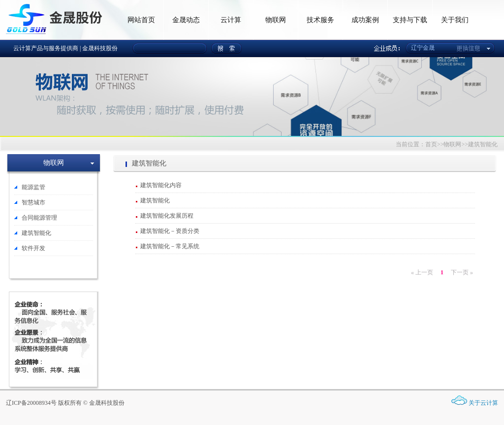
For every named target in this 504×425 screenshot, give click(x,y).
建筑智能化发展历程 (167, 216)
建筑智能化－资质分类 (170, 231)
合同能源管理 (39, 218)
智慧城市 (33, 202)
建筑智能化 (36, 233)
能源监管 (33, 187)
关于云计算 (483, 403)
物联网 (276, 20)
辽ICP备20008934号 (31, 403)
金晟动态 (186, 20)
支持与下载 (410, 20)
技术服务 (320, 20)
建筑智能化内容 (161, 185)
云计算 (231, 20)
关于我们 (455, 20)
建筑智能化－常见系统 (170, 246)
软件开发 (33, 248)
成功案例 (365, 20)
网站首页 (141, 20)
